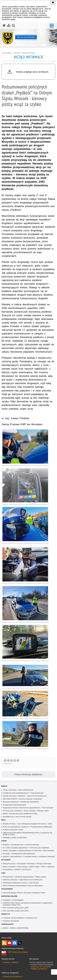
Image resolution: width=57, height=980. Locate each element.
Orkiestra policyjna (10, 880)
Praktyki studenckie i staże (13, 830)
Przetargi (6, 900)
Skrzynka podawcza (10, 802)
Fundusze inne (32, 918)
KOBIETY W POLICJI (23, 869)
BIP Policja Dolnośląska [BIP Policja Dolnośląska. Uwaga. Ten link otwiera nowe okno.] (18, 952)
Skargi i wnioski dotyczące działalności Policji (20, 814)
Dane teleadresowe (26, 790)
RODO (13, 928)
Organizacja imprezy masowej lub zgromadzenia (21, 808)
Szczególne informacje (26, 864)
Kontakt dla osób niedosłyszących (16, 793)
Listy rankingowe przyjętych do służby (31, 824)
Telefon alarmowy (9, 790)
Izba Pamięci (34, 883)
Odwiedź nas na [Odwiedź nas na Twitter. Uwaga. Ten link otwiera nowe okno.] (20, 943)
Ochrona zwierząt (32, 845)
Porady (4, 841)
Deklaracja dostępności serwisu (15, 883)
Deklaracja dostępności (13, 977)
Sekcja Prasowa (9, 864)
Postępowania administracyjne (14, 805)
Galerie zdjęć (34, 867)
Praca (3, 820)
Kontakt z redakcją (11, 962)
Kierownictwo (8, 877)
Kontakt (4, 786)
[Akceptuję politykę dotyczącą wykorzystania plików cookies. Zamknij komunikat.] (53, 2)
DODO (5, 928)
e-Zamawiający (18, 900)
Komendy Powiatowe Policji (34, 893)
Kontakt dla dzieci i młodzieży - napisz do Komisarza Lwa (25, 796)
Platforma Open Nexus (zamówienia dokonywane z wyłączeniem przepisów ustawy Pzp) (28, 904)
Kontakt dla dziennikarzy (30, 802)
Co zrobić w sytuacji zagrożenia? (15, 848)
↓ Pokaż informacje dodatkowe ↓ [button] (28, 774)
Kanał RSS (4, 943)
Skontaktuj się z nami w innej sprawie (17, 817)
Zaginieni (51, 867)
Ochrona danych (7, 924)
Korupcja (6, 854)
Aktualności (17, 53)
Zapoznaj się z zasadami (41, 967)
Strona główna (7, 53)
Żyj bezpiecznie (17, 845)
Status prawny (41, 877)
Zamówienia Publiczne (9, 896)
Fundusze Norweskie (11, 921)
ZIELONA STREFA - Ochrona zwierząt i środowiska (22, 799)
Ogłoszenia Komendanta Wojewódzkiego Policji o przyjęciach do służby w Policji (27, 834)
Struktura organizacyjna (24, 877)
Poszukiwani (8, 869)
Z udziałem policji (30, 856)
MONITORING (23, 928)
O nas (3, 873)
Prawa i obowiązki (10, 851)
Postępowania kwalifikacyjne (41, 827)
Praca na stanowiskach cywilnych (16, 827)
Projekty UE (6, 914)
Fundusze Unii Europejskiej (13, 918)
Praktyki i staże (43, 811)
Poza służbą (22, 867)
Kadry (50, 824)
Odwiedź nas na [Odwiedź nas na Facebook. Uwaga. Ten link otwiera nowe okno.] (15, 943)
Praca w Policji (29, 811)
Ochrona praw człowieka (12, 811)
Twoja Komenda (7, 889)
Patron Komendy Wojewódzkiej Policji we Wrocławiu (23, 886)
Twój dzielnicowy (37, 793)
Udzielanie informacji (47, 856)
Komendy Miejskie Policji (12, 893)
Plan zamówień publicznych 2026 (16, 911)
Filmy (43, 867)
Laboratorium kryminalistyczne (31, 880)
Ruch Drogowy (48, 808)
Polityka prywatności (39, 969)
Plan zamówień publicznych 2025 (16, 908)
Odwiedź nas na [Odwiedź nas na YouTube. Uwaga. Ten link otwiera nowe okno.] (9, 943)
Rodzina (6, 845)
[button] (13, 25)
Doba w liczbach (9, 867)
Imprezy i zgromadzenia (12, 856)
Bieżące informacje (29, 53)
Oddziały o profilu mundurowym (15, 838)
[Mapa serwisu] (9, 25)
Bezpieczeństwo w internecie (30, 851)
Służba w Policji (9, 824)
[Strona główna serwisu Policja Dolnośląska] (4, 25)
